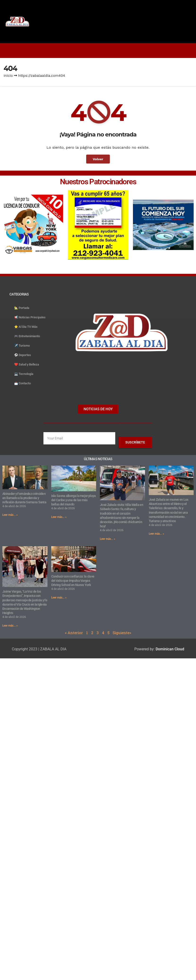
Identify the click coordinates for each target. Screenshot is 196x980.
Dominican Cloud (169, 649)
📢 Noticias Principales (30, 317)
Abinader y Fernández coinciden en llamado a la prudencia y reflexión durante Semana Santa (24, 498)
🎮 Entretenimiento (27, 336)
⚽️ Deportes (23, 355)
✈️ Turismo (22, 346)
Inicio (8, 76)
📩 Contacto (22, 383)
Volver (98, 159)
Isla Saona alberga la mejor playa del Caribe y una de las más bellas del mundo (74, 500)
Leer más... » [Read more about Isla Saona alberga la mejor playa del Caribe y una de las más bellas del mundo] (59, 517)
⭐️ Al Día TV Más (26, 327)
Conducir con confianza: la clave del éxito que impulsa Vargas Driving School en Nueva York (73, 581)
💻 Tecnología (24, 374)
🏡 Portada (22, 308)
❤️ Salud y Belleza (27, 364)
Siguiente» (122, 633)
